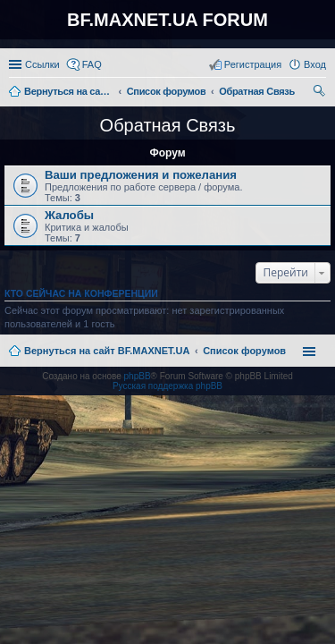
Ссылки (42, 64)
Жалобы (69, 215)
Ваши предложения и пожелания (141, 175)
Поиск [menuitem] (321, 93)
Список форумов (244, 351)
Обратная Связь (168, 125)
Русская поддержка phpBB (167, 386)
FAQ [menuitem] (92, 64)
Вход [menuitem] (315, 64)
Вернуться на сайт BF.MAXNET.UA (107, 351)
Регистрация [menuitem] (253, 64)
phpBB (138, 376)
